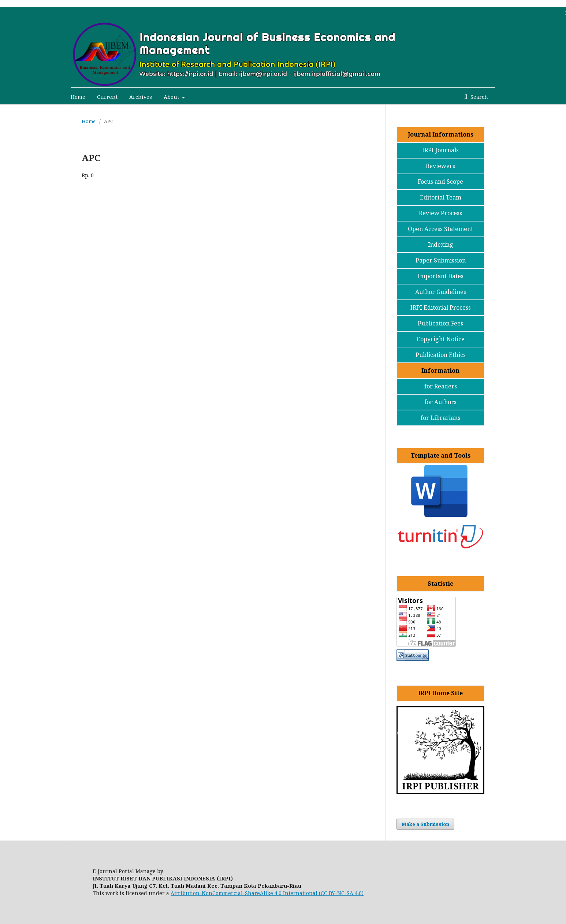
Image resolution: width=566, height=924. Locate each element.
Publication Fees (440, 323)
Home (78, 97)
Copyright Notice (441, 339)
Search (479, 97)
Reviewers (440, 166)
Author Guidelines (441, 292)
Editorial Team (441, 197)
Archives (141, 97)
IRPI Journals (440, 150)
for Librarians (440, 418)
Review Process (440, 213)
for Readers (441, 386)
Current (107, 97)
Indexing (441, 245)
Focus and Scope (440, 182)
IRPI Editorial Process (441, 308)
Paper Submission (441, 260)
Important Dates (441, 276)
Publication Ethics (441, 355)
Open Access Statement (440, 229)
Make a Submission (425, 824)
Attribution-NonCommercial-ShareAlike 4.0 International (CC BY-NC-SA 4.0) (267, 893)
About (172, 97)
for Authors (440, 402)
